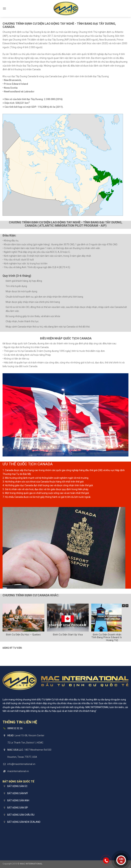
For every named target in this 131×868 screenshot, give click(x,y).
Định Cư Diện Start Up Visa (68, 635)
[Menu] (4, 9)
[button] (127, 606)
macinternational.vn (18, 771)
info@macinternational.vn (21, 764)
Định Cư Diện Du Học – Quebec (23, 635)
